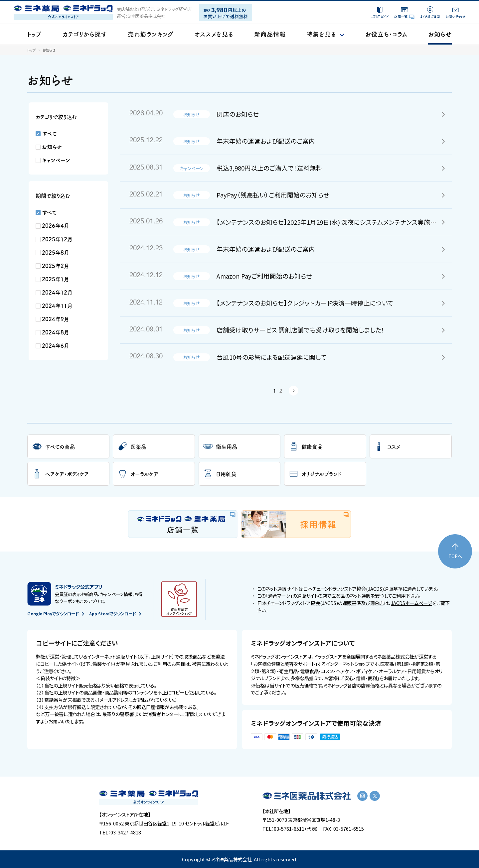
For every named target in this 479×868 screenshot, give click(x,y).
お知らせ (440, 34)
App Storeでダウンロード (115, 614)
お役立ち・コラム (386, 34)
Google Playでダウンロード (56, 614)
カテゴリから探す (85, 34)
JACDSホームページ (411, 603)
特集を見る (325, 34)
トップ (34, 34)
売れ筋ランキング (151, 34)
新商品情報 (270, 34)
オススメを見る (214, 34)
